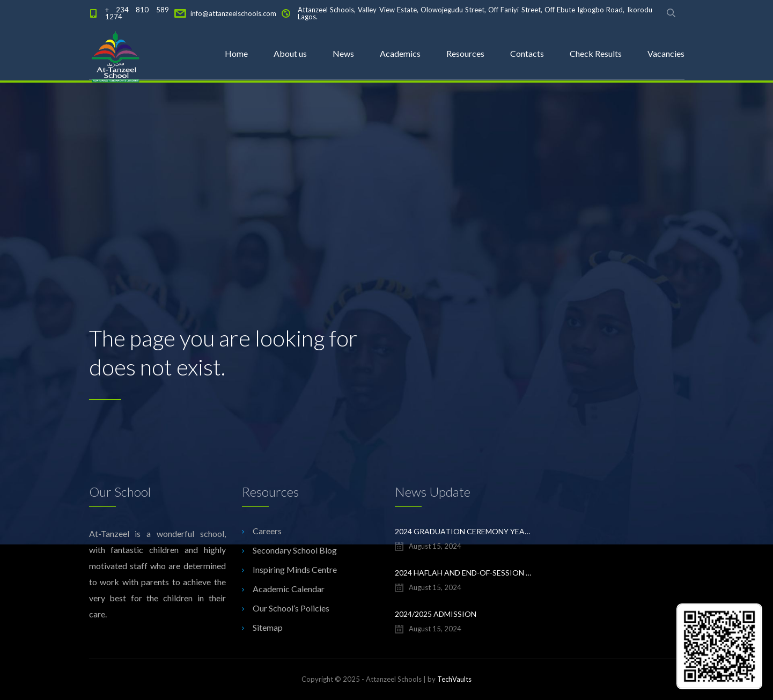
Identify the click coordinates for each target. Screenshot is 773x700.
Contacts (527, 53)
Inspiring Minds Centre (295, 569)
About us (290, 53)
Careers (267, 531)
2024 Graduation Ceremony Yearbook (463, 531)
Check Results (596, 53)
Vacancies (666, 53)
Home (236, 53)
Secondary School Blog (295, 550)
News (343, 53)
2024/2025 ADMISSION (436, 614)
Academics (400, 53)
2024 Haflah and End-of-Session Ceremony (463, 573)
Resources (465, 53)
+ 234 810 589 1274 (137, 13)
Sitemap (268, 627)
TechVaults (454, 679)
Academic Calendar (289, 589)
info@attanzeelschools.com (233, 13)
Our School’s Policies (291, 608)
